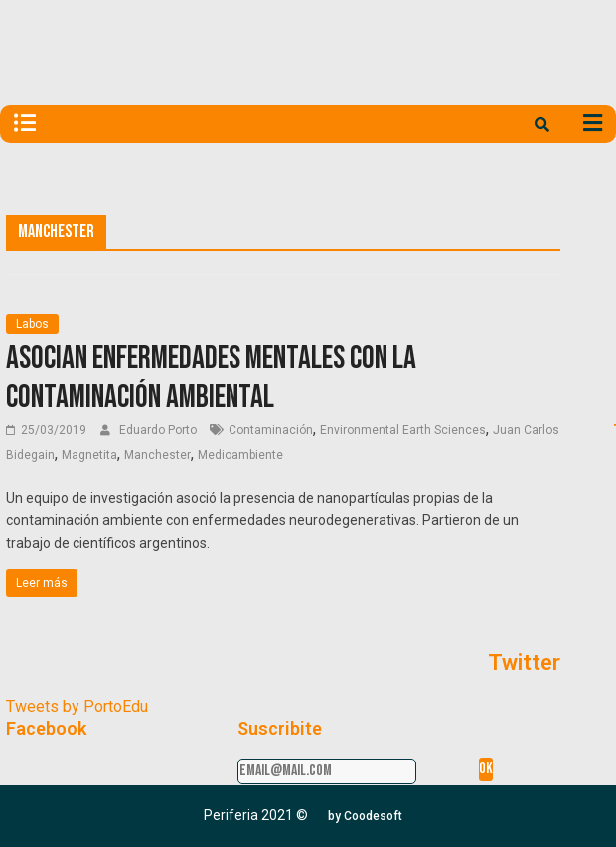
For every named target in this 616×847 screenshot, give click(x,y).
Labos (32, 324)
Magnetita (89, 455)
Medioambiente (240, 455)
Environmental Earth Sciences (403, 430)
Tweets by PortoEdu (77, 706)
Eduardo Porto (159, 430)
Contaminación (271, 430)
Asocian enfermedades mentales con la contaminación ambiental (211, 377)
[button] (365, 816)
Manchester (157, 455)
